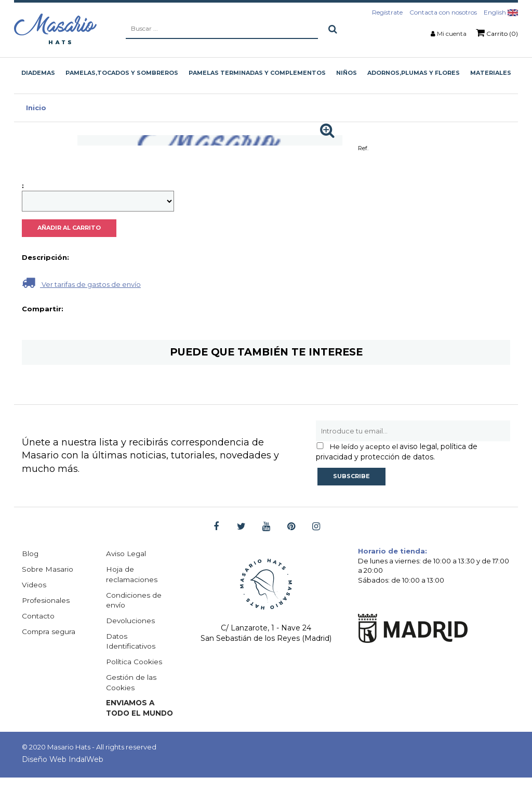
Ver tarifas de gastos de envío (81, 282)
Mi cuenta (452, 34)
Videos (34, 585)
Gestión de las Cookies (131, 684)
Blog (30, 554)
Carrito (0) (497, 33)
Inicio (36, 108)
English (501, 12)
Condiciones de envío (134, 601)
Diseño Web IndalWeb (63, 772)
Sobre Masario (48, 570)
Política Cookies (135, 663)
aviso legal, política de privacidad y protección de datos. (397, 452)
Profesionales (46, 601)
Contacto (39, 616)
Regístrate (387, 12)
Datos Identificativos (132, 642)
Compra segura (49, 632)
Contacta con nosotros (443, 12)
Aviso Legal (127, 554)
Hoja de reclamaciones (132, 575)
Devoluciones (131, 622)
